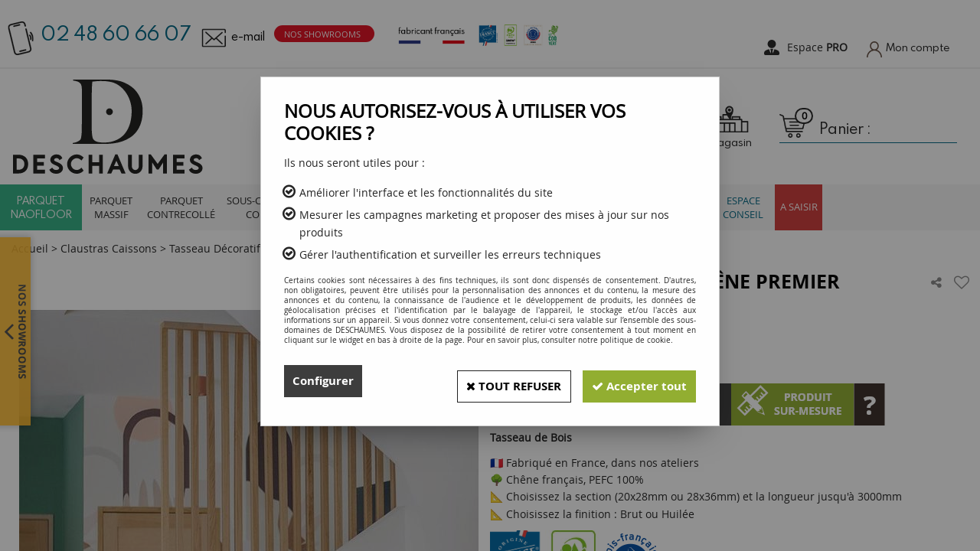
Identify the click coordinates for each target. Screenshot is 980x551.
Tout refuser (498, 381)
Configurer (325, 381)
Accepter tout (635, 381)
